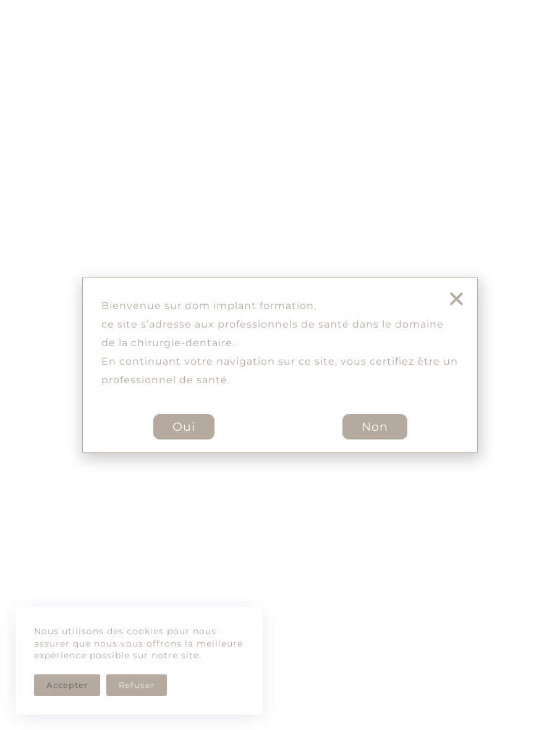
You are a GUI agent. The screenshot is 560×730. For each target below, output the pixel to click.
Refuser (137, 685)
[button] (456, 299)
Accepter (67, 685)
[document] (280, 365)
